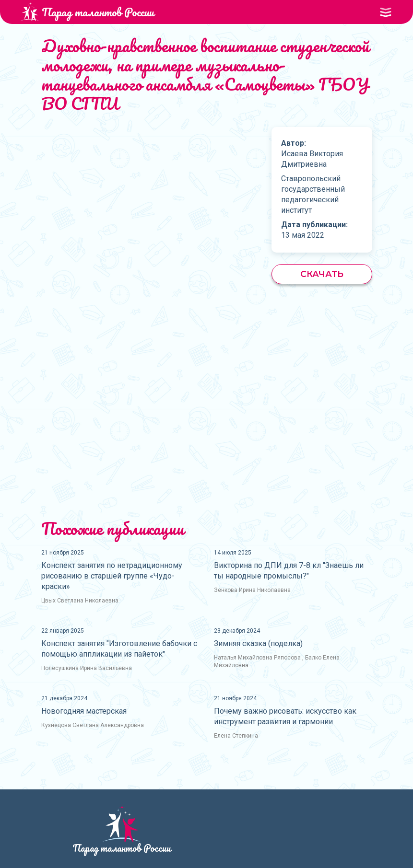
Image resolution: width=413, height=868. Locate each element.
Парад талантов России (87, 12)
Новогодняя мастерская (84, 711)
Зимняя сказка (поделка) (258, 643)
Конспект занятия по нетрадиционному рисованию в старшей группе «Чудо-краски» (112, 576)
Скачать (322, 274)
